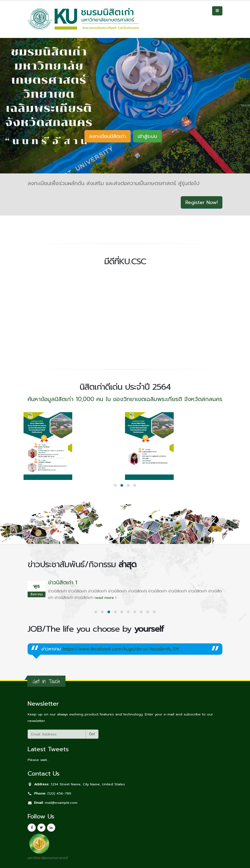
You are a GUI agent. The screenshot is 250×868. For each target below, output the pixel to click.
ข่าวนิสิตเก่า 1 (63, 583)
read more (106, 598)
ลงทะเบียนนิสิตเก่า (108, 136)
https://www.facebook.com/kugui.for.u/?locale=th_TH (120, 649)
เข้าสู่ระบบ (147, 136)
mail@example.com (61, 803)
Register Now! (202, 202)
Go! (92, 734)
